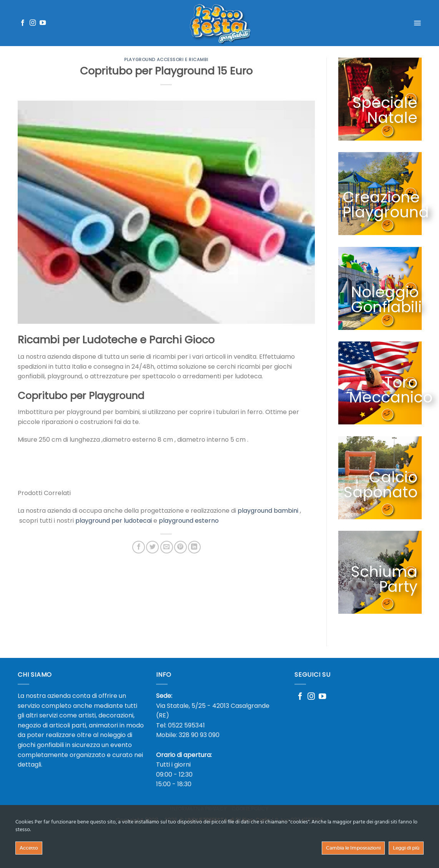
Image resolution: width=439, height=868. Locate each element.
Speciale (385, 103)
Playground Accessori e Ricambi (166, 60)
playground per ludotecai (114, 521)
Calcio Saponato (380, 488)
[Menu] (417, 23)
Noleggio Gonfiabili (386, 300)
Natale (392, 118)
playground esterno (189, 521)
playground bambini (268, 511)
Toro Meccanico (387, 390)
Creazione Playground (385, 205)
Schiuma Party (390, 579)
